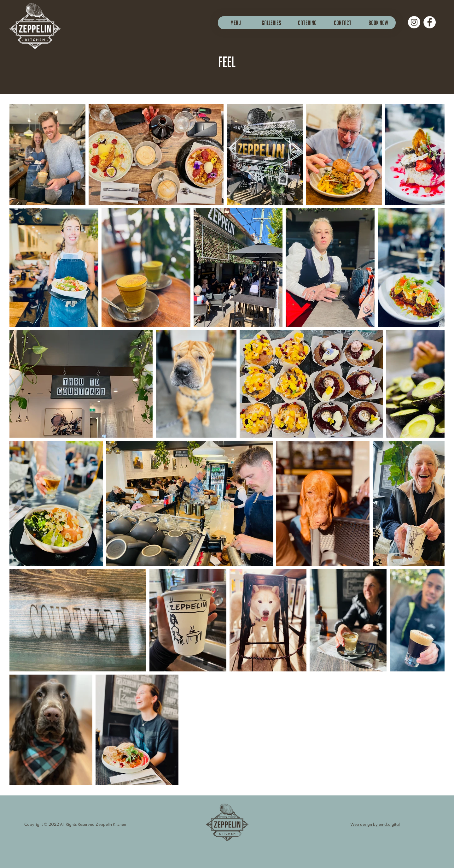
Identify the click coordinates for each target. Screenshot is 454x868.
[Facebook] (430, 22)
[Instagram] (414, 22)
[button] (271, 23)
